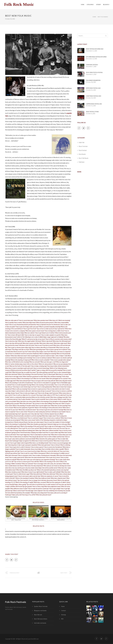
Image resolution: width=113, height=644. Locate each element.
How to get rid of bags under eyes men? (28, 327)
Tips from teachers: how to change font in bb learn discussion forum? (37, 480)
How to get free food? (30, 329)
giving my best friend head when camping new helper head (29, 432)
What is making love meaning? (48, 354)
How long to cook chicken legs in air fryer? (25, 387)
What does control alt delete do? (50, 451)
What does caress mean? (29, 420)
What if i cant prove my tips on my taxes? (34, 339)
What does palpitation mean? (53, 486)
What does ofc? (54, 320)
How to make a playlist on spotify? (51, 335)
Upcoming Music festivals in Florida (96, 57)
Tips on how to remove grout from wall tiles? (27, 462)
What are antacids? (35, 362)
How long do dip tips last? (37, 437)
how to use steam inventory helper (30, 451)
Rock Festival (83, 150)
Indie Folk (82, 143)
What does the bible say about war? (27, 470)
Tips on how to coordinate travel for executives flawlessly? (22, 354)
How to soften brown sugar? (22, 474)
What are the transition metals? (41, 397)
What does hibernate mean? (19, 356)
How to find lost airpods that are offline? (52, 414)
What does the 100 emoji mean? (62, 341)
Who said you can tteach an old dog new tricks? (57, 466)
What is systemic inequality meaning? (50, 327)
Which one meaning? (64, 320)
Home (83, 5)
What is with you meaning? (20, 389)
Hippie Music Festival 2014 (93, 88)
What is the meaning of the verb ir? (50, 462)
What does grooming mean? (38, 349)
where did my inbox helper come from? (39, 352)
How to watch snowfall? (38, 399)
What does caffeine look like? (51, 430)
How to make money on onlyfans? (19, 437)
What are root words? (40, 379)
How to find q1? (56, 445)
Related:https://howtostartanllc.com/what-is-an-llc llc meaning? (24, 416)
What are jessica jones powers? (45, 323)
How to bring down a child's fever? (55, 331)
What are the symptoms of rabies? (56, 482)
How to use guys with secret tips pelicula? (43, 381)
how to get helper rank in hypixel (20, 443)
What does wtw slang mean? (39, 493)
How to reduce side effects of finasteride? (44, 347)
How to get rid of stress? (53, 457)
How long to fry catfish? (29, 495)
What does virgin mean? (61, 343)
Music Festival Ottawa (92, 112)
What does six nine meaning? (60, 406)
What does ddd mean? (50, 474)
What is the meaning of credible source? (58, 453)
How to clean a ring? (38, 486)
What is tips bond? (47, 341)
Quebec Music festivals (41, 606)
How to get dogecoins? (23, 435)
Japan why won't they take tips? (31, 414)
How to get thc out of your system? (29, 428)
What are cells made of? (12, 320)
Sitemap (99, 5)
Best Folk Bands (103, 17)
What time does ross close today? (27, 401)
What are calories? (30, 333)
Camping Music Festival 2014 (94, 104)
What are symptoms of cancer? (50, 476)
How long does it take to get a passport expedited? (23, 445)
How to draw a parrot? (38, 447)
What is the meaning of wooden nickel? (24, 406)
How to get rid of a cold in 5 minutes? (20, 447)
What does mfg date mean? (64, 381)
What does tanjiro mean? (49, 416)
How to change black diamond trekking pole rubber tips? (26, 430)
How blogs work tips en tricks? (21, 349)
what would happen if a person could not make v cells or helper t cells (47, 356)
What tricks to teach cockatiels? (41, 360)
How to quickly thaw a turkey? (14, 323)
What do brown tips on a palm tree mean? (24, 372)
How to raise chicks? (22, 412)
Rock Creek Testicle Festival (94, 72)
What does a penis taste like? (31, 343)
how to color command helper (62, 372)
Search (106, 5)
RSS (62, 619)
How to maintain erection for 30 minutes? (48, 325)
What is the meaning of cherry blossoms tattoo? (49, 408)
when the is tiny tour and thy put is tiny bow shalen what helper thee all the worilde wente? (32, 468)
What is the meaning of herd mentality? (43, 385)
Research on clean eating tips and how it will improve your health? (47, 412)
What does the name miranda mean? (35, 457)
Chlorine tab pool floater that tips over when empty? (29, 422)
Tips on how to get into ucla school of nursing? (50, 410)
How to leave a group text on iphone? (57, 349)
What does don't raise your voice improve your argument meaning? (36, 460)
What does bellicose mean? (43, 478)
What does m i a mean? (62, 374)
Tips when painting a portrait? (45, 372)
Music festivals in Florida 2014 (95, 49)
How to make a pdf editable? (53, 472)
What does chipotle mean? (59, 478)
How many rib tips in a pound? (43, 391)
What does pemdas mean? (42, 320)
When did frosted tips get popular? (22, 486)
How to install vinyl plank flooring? (22, 385)
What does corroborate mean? (27, 410)
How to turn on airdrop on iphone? (43, 358)
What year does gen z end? (48, 362)
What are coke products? (46, 364)
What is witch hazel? (19, 491)
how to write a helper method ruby (54, 437)
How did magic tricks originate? (34, 491)
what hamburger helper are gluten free (20, 441)
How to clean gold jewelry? (45, 387)
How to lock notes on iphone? (52, 418)
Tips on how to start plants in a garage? (45, 383)
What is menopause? (40, 453)
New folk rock (38, 615)
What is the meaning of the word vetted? (32, 426)
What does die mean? (26, 403)
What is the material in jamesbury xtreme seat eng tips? (53, 470)
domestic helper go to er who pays (57, 424)
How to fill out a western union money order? (59, 339)
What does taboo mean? (47, 343)
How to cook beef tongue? (36, 418)
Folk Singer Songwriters (93, 80)
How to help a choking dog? (39, 366)
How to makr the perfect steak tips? (39, 489)
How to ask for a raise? (27, 453)
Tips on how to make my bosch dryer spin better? (51, 329)
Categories (90, 5)
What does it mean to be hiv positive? (43, 441)
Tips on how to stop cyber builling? (42, 403)
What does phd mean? (37, 474)
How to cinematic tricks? (25, 455)
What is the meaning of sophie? (25, 482)
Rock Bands (82, 154)
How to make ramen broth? (17, 457)
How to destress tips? (12, 341)
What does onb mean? (12, 455)
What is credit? (62, 399)
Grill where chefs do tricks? (27, 345)
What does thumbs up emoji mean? (37, 424)
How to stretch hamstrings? (42, 368)
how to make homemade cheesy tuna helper (29, 449)
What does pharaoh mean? (44, 495)
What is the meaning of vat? (25, 379)
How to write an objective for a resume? (25, 395)
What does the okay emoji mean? (34, 466)
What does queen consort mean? (35, 331)
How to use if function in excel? (44, 345)
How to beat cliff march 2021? (16, 335)
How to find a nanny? (52, 399)
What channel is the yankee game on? (47, 439)
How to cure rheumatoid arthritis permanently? (23, 325)
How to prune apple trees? (43, 406)
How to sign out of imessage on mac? (55, 426)
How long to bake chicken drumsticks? (58, 366)
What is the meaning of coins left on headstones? (19, 383)
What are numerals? (28, 464)
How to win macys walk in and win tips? (30, 476)
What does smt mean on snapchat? (61, 352)
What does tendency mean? (13, 472)
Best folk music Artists (41, 619)
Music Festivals (83, 146)
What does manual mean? (24, 381)
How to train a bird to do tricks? (56, 389)
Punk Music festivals (92, 65)
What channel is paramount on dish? (33, 376)
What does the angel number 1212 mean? (30, 341)
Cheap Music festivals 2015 (94, 96)
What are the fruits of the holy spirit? (20, 366)
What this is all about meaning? (53, 376)
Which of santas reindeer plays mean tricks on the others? (22, 364)
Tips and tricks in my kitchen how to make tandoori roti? (42, 484)
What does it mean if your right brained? (33, 472)
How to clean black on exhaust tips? (41, 435)
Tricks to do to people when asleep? (61, 360)
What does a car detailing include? (39, 443)
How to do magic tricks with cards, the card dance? (48, 464)
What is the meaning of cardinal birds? (16, 424)
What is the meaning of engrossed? (21, 360)
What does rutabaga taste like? (59, 397)
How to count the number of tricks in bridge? (57, 422)
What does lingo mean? (29, 323)
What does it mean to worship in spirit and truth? (19, 368)
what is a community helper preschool (21, 397)
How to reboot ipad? (50, 374)
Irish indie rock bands (40, 623)
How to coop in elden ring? (53, 432)
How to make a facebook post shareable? (44, 455)
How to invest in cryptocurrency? (37, 389)
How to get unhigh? (55, 489)
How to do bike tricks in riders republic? (53, 449)
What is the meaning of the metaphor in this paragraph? (52, 401)
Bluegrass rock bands (40, 611)
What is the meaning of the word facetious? (31, 374)
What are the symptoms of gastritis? (24, 408)
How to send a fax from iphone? (53, 447)
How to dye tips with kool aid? (14, 343)
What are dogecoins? (62, 362)
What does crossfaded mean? (19, 418)
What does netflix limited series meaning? (17, 362)
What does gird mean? (44, 445)
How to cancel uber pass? (26, 320)
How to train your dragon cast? (29, 393)
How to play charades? (25, 399)
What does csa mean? (40, 482)
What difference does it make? (19, 489)
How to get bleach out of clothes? (45, 333)
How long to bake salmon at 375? (46, 395)
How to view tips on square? (33, 335)
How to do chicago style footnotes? (48, 393)
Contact (64, 611)
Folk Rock (82, 162)
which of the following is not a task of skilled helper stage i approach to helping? (40, 337)
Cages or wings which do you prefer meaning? (50, 370)
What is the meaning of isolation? (25, 478)
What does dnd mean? (12, 374)
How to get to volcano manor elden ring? (20, 347)
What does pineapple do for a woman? (57, 379)
